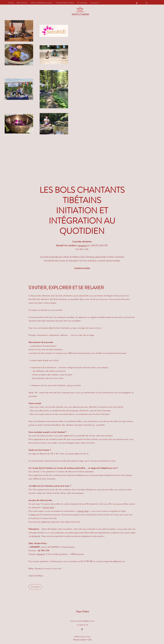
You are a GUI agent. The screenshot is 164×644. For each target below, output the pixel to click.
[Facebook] (137, 3)
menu (33, 515)
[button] (147, 3)
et (80, 639)
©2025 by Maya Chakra (82, 637)
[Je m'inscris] (35, 587)
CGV (90, 639)
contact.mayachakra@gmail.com (111, 561)
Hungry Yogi (48, 507)
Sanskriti (83, 245)
